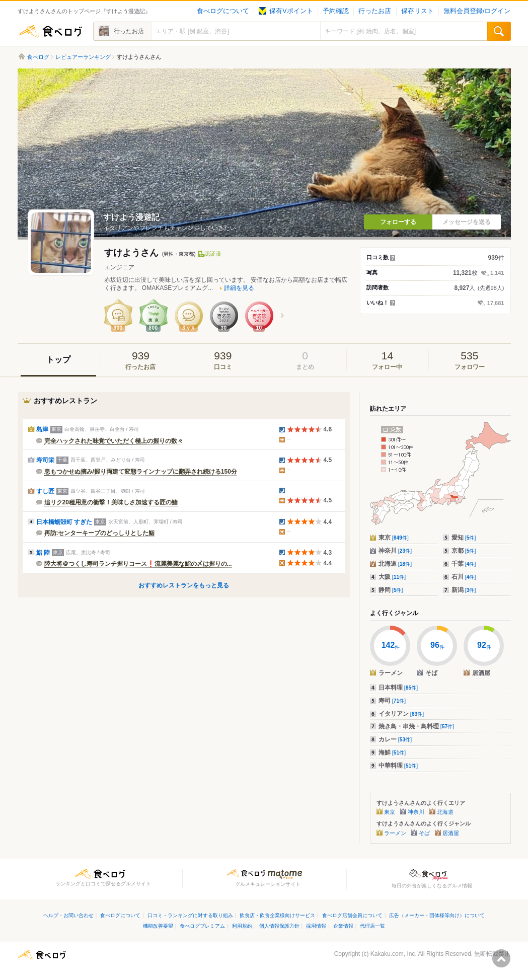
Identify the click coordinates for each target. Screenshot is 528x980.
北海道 (395, 564)
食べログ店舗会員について (352, 915)
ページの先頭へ (501, 958)
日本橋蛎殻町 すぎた (64, 522)
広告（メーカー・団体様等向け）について (437, 915)
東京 (394, 538)
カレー (395, 739)
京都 (464, 551)
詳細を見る (239, 288)
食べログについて (223, 11)
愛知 (464, 538)
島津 (42, 429)
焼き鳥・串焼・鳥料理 (417, 726)
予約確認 (336, 11)
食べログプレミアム (202, 926)
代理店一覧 (372, 926)
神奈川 (395, 551)
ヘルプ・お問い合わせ (68, 915)
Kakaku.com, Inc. (394, 954)
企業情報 (343, 926)
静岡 (391, 590)
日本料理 (398, 688)
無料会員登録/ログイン (477, 11)
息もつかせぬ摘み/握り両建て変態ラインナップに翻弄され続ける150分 (141, 472)
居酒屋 (451, 833)
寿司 (392, 701)
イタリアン (401, 714)
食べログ (50, 31)
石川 (464, 577)
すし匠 (45, 491)
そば (424, 833)
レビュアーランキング (83, 57)
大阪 (392, 577)
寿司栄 (45, 460)
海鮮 (392, 752)
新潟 (464, 590)
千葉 (464, 564)
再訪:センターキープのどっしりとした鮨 (100, 533)
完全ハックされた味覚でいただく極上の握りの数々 (114, 441)
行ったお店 (375, 11)
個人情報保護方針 (279, 926)
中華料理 (398, 766)
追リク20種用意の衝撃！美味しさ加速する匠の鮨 (111, 502)
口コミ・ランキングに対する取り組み (190, 915)
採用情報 (316, 926)
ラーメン (395, 833)
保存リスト (418, 11)
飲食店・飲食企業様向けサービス (277, 915)
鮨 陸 (43, 553)
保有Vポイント (286, 11)
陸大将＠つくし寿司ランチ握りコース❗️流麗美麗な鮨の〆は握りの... (138, 564)
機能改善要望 (158, 926)
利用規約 (242, 926)
